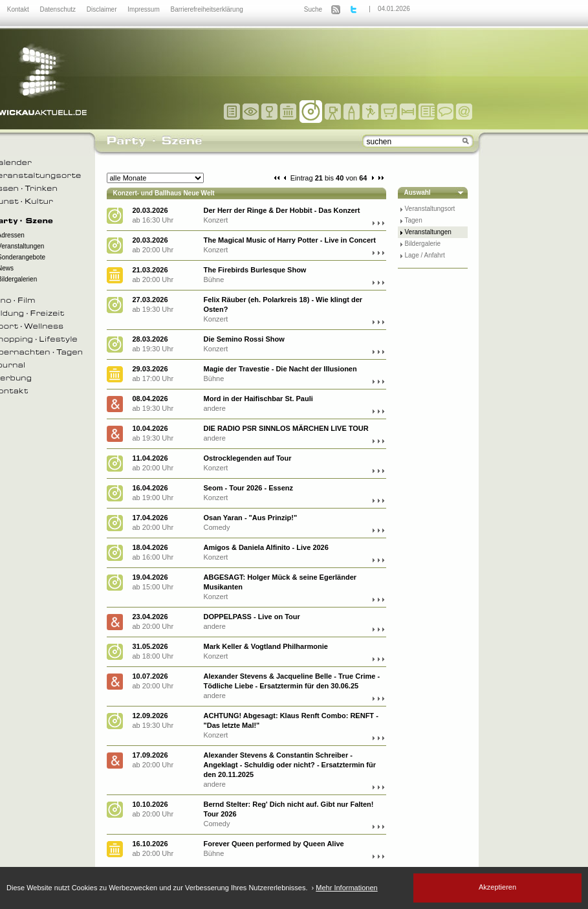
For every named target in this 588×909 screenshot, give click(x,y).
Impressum (144, 9)
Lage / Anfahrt (425, 255)
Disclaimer (103, 9)
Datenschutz (58, 9)
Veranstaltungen (428, 232)
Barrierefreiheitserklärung (207, 9)
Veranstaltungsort (430, 209)
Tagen (414, 220)
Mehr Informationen (346, 888)
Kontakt (19, 9)
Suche (313, 9)
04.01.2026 (394, 9)
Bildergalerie (423, 244)
